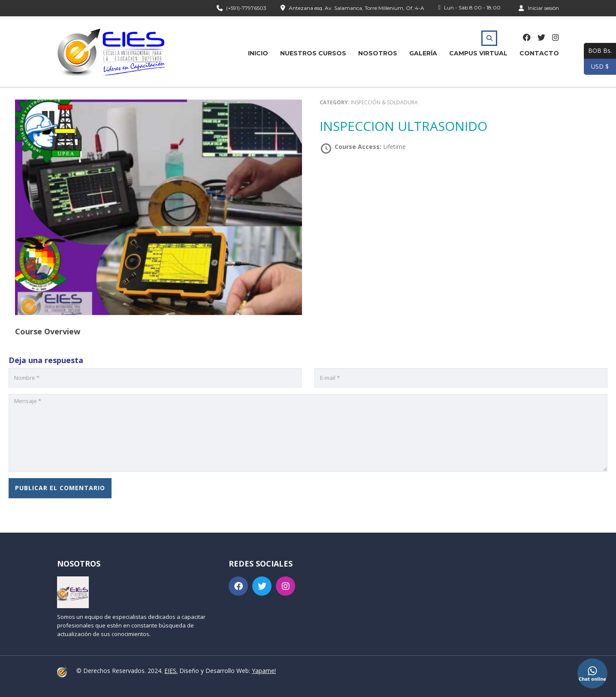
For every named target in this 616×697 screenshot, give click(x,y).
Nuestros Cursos (313, 53)
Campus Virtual (478, 53)
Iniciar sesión (539, 8)
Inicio (258, 53)
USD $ (596, 67)
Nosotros (378, 53)
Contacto (539, 53)
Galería (423, 53)
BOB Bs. (598, 51)
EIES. (171, 671)
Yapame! (264, 671)
